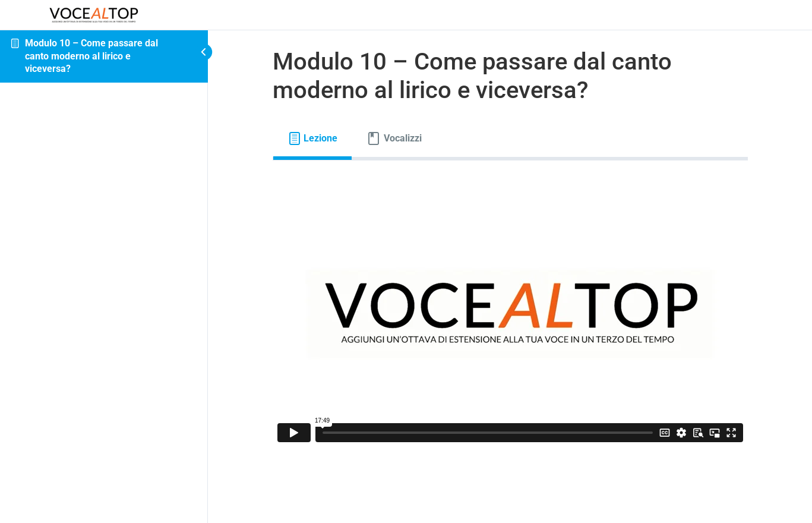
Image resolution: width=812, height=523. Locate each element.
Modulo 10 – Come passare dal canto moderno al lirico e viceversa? (91, 56)
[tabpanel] (510, 313)
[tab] (313, 138)
